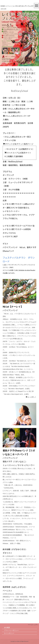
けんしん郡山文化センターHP (17, 116)
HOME (3, 6)
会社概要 (7, 627)
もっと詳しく (31, 397)
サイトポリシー (9, 633)
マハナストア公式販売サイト (18, 153)
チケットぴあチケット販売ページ (18, 144)
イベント (9, 6)
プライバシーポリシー (11, 630)
